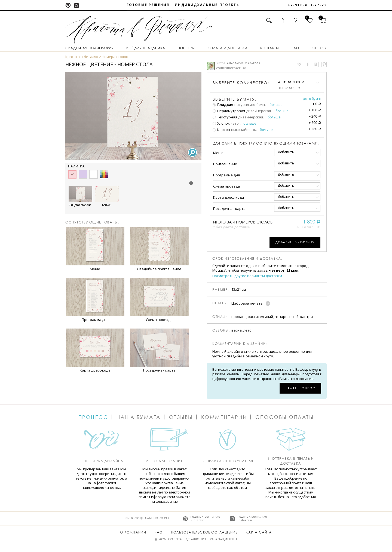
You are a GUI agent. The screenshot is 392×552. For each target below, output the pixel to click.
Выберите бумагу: (235, 99)
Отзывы (319, 48)
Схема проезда (226, 186)
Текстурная (225, 117)
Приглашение (225, 164)
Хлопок (221, 123)
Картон (221, 130)
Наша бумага (139, 417)
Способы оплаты (284, 417)
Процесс (93, 417)
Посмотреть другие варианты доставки (247, 276)
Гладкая (223, 105)
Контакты (270, 48)
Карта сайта (259, 532)
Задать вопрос (300, 388)
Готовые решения (148, 5)
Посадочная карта (229, 208)
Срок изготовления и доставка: (247, 259)
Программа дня (226, 175)
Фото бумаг (312, 99)
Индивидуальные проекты (207, 5)
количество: (241, 83)
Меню (218, 153)
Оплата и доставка (228, 48)
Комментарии (224, 417)
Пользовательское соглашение (204, 532)
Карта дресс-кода (229, 197)
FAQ (295, 48)
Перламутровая (229, 111)
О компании (133, 532)
